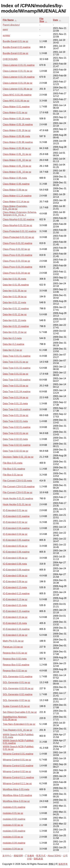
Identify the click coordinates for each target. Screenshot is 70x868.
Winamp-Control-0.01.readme (18, 754)
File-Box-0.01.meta (13, 463)
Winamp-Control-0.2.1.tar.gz (17, 783)
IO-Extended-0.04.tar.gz (15, 534)
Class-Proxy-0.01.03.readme (18, 255)
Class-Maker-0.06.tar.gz (15, 190)
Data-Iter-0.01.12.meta (14, 302)
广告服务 (30, 856)
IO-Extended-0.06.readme (16, 552)
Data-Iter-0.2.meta (12, 338)
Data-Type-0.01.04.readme (17, 392)
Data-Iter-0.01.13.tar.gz (15, 332)
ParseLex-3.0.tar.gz (13, 647)
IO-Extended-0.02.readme (16, 516)
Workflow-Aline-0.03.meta (16, 789)
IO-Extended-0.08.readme (16, 570)
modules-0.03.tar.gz (13, 837)
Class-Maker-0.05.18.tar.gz (17, 130)
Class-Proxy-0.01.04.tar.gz (16, 273)
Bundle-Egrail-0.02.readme (17, 47)
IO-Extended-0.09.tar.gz (15, 582)
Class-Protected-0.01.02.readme (19, 231)
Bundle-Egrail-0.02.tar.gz (16, 53)
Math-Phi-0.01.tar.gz (13, 641)
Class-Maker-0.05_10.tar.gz (17, 172)
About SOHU (54, 856)
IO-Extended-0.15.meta (15, 605)
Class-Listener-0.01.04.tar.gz (18, 83)
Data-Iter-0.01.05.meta (14, 279)
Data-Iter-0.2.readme (14, 344)
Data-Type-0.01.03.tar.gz (16, 386)
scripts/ (6, 35)
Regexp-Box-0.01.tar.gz (15, 653)
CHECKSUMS (10, 59)
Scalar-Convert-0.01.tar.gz (16, 706)
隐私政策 (38, 859)
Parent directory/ (11, 25)
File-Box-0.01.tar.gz (13, 475)
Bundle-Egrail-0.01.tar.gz (16, 41)
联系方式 (41, 856)
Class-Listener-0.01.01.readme (19, 65)
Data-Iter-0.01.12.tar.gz (15, 314)
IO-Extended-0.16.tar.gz (15, 635)
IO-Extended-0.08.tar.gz (15, 576)
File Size (42, 20)
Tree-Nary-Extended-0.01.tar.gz (19, 724)
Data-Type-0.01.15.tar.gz (16, 415)
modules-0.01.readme (14, 807)
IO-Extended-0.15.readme (16, 611)
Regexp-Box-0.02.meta (15, 659)
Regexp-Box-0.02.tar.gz (15, 671)
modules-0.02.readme (14, 819)
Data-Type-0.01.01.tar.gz (16, 362)
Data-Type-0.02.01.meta (15, 421)
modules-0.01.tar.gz (13, 813)
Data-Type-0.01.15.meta (15, 404)
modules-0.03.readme (14, 831)
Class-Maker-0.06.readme (16, 184)
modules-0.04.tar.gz (13, 849)
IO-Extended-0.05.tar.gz (15, 546)
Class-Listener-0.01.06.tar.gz (18, 89)
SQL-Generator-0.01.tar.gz (16, 682)
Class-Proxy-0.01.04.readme (18, 267)
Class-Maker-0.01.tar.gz (15, 112)
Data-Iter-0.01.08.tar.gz (15, 297)
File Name (8, 20)
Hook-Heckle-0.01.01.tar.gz (17, 504)
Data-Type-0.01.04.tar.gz (16, 397)
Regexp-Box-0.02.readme (16, 665)
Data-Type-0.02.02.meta (15, 439)
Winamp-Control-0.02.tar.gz (17, 771)
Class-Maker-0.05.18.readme (18, 124)
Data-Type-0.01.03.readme (17, 380)
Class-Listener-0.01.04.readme (19, 77)
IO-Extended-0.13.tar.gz (15, 599)
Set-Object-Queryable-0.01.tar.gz (20, 712)
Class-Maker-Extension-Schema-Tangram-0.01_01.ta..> (20, 214)
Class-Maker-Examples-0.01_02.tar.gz (15, 207)
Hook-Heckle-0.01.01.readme (18, 499)
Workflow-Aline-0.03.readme (17, 795)
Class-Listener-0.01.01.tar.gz (18, 71)
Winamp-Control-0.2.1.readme (18, 777)
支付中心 (7, 856)
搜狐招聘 (18, 856)
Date (56, 20)
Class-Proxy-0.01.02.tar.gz (16, 249)
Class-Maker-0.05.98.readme (18, 142)
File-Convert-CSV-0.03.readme (19, 487)
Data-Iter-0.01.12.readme (16, 309)
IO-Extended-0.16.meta (15, 623)
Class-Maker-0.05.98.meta (16, 136)
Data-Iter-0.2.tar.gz (12, 350)
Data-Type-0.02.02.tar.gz (16, 451)
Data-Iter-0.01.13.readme (16, 326)
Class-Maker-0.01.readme (16, 107)
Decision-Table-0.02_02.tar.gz (18, 457)
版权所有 (63, 864)
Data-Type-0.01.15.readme (17, 409)
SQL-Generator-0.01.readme (18, 677)
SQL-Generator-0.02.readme (18, 694)
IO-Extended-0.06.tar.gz (15, 558)
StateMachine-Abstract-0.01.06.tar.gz (15, 718)
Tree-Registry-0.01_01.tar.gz (17, 730)
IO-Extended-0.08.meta (15, 564)
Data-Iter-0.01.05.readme (16, 285)
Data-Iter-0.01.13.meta (14, 320)
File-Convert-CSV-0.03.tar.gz (18, 492)
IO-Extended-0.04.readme (16, 528)
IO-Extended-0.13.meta (15, 587)
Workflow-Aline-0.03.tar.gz (16, 801)
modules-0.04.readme (14, 843)
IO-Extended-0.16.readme (16, 629)
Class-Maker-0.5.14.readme (17, 196)
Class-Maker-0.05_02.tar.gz (17, 160)
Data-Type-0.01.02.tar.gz (16, 374)
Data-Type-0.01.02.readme (17, 368)
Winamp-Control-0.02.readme (18, 766)
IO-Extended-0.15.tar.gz (15, 617)
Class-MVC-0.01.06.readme (17, 95)
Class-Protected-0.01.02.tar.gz (18, 237)
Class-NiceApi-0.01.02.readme (19, 219)
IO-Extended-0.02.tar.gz (15, 522)
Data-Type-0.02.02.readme (17, 445)
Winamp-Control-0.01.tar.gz (17, 760)
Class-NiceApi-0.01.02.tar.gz (17, 225)
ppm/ (5, 29)
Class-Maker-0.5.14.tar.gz (16, 202)
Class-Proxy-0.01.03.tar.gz (16, 261)
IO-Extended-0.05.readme (16, 540)
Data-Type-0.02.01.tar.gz (16, 433)
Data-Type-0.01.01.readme (17, 356)
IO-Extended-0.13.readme (16, 593)
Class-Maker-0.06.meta (15, 178)
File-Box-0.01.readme (14, 469)
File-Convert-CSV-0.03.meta (17, 481)
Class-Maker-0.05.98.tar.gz (17, 148)
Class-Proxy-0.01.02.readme (18, 243)
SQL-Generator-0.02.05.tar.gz (18, 688)
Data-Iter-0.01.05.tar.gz (15, 291)
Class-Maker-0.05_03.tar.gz (17, 166)
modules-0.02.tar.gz (13, 825)
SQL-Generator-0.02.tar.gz (16, 700)
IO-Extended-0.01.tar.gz (15, 510)
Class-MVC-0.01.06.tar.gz (16, 101)
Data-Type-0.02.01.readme (17, 427)
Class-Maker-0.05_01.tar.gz (17, 154)
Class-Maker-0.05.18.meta (16, 119)
